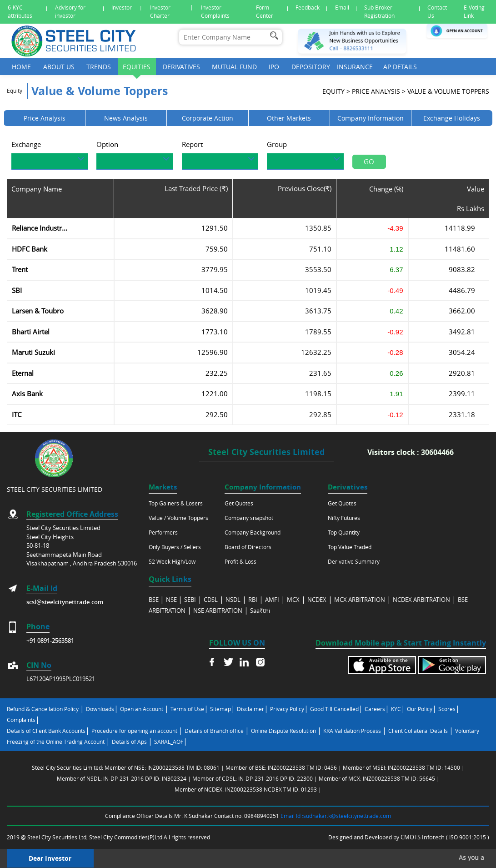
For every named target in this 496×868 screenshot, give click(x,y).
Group (277, 146)
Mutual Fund (234, 67)
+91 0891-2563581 (50, 641)
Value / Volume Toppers (178, 518)
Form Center (265, 12)
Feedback (308, 8)
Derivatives (181, 67)
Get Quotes (239, 503)
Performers (163, 532)
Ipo (274, 67)
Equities (137, 67)
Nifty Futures (344, 518)
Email (342, 8)
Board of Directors (248, 547)
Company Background (253, 532)
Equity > (336, 93)
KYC (396, 709)
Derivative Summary (354, 561)
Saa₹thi (260, 611)
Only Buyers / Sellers (175, 547)
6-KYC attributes (20, 12)
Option (107, 146)
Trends (99, 67)
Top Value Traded (350, 547)
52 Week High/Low (172, 561)
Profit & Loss (240, 561)
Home (21, 67)
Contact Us (437, 12)
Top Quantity (344, 532)
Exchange (26, 146)
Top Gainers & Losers (176, 503)
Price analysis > (379, 93)
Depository (311, 67)
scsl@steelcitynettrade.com (65, 602)
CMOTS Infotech (423, 837)
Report (192, 146)
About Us (59, 67)
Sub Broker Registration (379, 12)
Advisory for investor (70, 12)
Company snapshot (249, 518)
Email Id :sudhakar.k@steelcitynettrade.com (336, 816)
